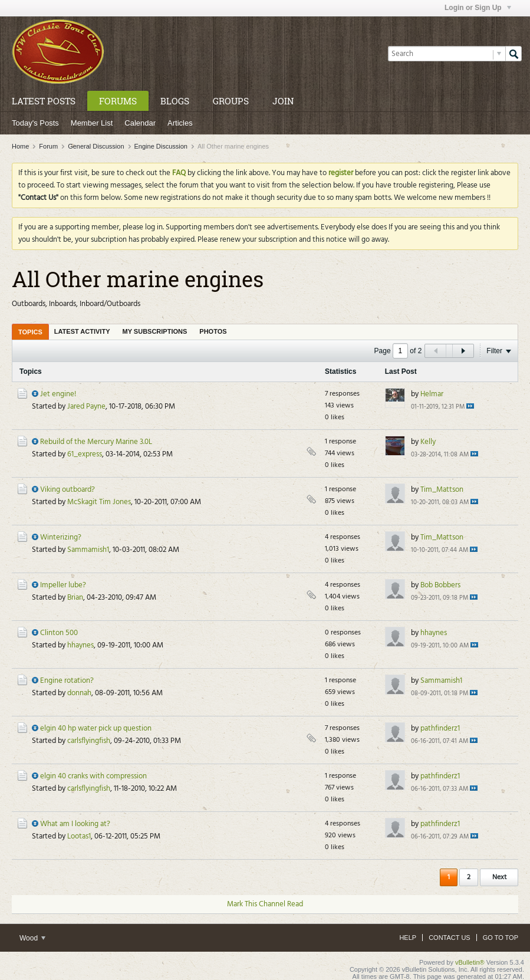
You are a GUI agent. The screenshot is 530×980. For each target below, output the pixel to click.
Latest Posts (44, 101)
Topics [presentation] (30, 332)
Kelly (428, 442)
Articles (180, 123)
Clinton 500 (59, 633)
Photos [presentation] (213, 331)
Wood (32, 938)
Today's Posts (35, 123)
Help (408, 938)
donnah (79, 693)
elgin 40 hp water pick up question (96, 729)
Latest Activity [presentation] (82, 331)
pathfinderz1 (440, 729)
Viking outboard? (68, 490)
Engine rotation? (67, 681)
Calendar (140, 123)
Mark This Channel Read (265, 904)
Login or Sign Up (478, 8)
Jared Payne (86, 407)
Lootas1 (79, 836)
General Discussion (96, 146)
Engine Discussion (161, 146)
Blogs (175, 101)
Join (283, 101)
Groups (231, 101)
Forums (118, 101)
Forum (48, 146)
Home (20, 146)
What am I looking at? (75, 824)
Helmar (432, 394)
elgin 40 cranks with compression (93, 776)
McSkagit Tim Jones (99, 502)
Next (499, 877)
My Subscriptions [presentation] (155, 331)
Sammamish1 (88, 550)
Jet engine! (58, 394)
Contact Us (450, 938)
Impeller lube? (63, 585)
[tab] (30, 332)
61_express (85, 454)
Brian (75, 598)
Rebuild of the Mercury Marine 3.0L (96, 442)
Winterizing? (61, 537)
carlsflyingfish (89, 741)
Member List (92, 123)
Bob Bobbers (440, 585)
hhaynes (80, 645)
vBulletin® (470, 962)
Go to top (501, 938)
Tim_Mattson (442, 490)
